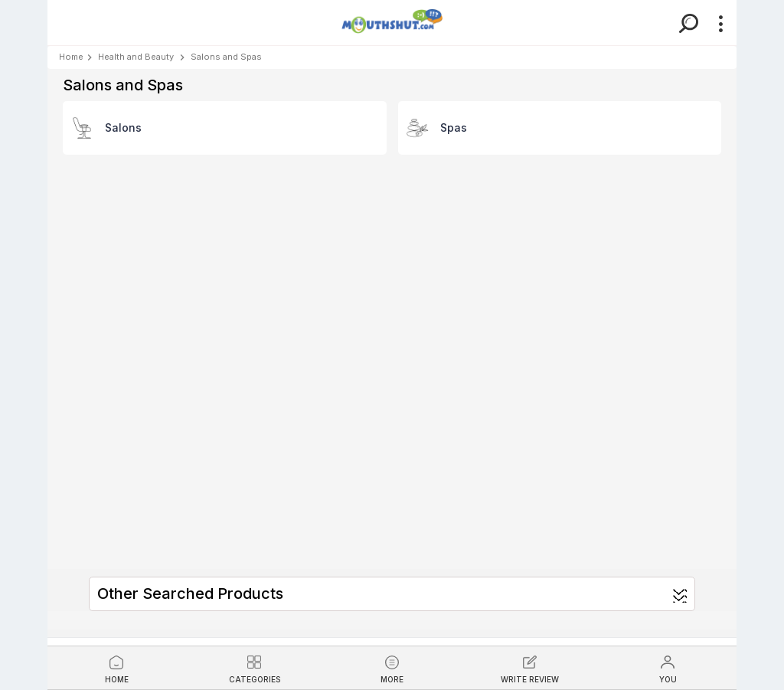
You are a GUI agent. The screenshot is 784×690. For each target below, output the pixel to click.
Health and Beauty (136, 57)
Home (71, 57)
